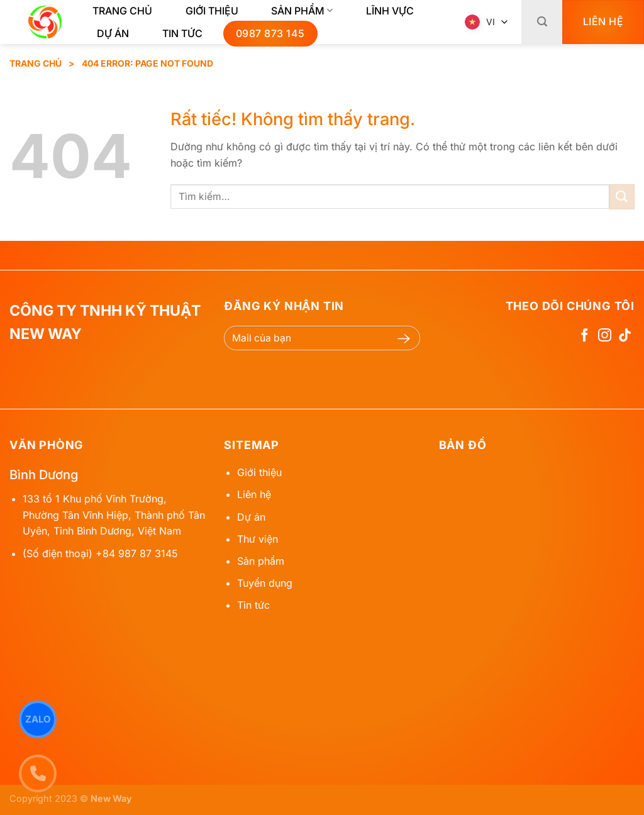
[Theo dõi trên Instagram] (605, 336)
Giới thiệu (212, 11)
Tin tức (182, 33)
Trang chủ (122, 11)
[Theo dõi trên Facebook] (585, 336)
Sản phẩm (302, 11)
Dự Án (113, 33)
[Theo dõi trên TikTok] (625, 336)
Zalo (38, 719)
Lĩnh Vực (390, 11)
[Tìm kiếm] (542, 22)
